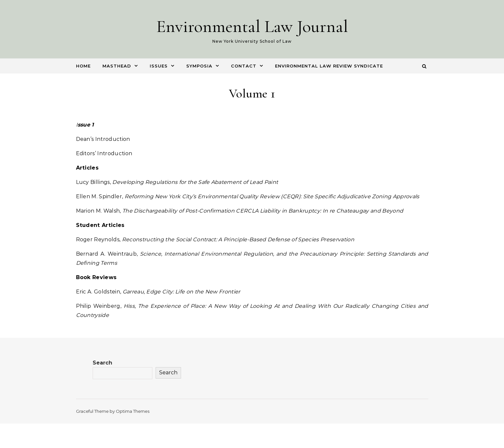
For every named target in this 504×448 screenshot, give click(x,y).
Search (102, 363)
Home (83, 66)
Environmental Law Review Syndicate (329, 66)
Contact (244, 66)
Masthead (117, 66)
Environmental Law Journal (252, 26)
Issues (159, 66)
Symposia (199, 66)
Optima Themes (133, 411)
